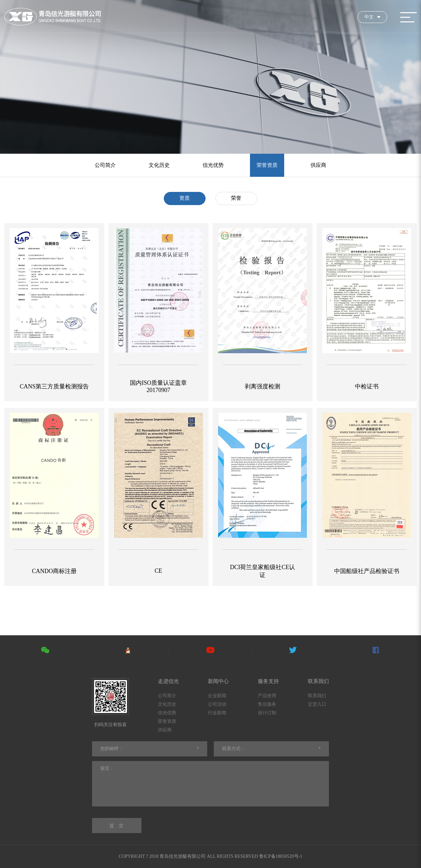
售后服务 (267, 704)
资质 (185, 198)
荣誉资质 (267, 165)
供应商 (318, 165)
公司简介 (105, 165)
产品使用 (267, 696)
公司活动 (217, 704)
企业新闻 (217, 696)
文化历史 (159, 165)
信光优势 (213, 165)
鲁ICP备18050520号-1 (281, 856)
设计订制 (267, 713)
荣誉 (236, 198)
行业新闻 (217, 713)
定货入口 (317, 704)
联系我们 (317, 696)
